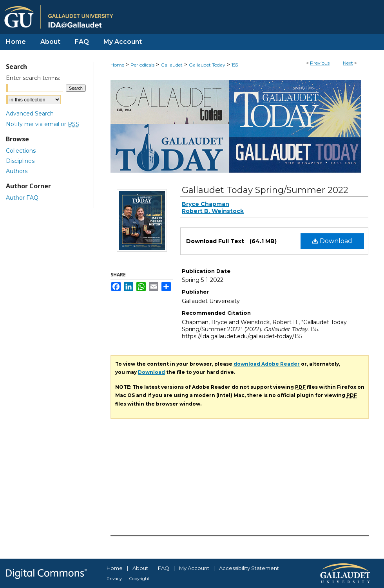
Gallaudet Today (207, 65)
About (140, 568)
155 (235, 65)
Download (332, 241)
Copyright (139, 579)
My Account (194, 568)
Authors (17, 171)
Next (348, 63)
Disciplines (20, 161)
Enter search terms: (33, 78)
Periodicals (142, 65)
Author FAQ (22, 198)
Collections (21, 151)
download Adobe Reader (267, 364)
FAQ (164, 568)
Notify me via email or (43, 124)
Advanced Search (30, 114)
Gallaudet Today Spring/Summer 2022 (265, 190)
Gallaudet (172, 65)
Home (117, 65)
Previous (320, 63)
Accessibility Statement (249, 568)
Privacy (114, 579)
